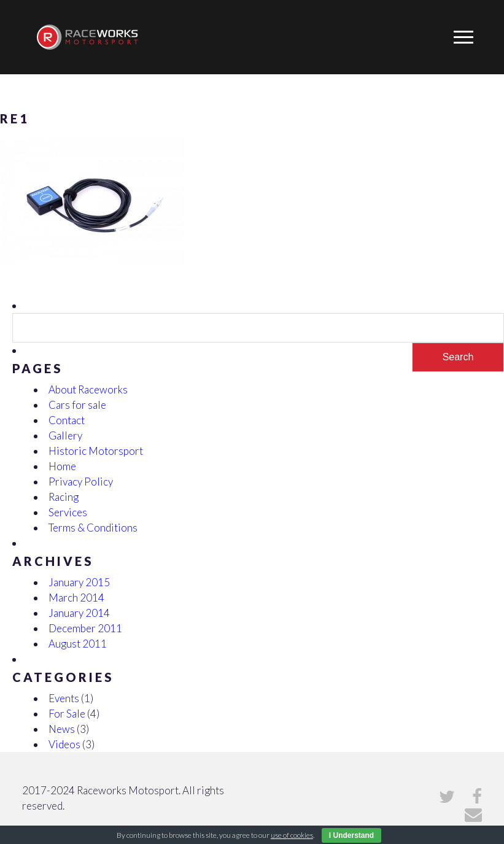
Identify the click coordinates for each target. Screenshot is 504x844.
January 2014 (79, 613)
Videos (64, 744)
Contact (67, 420)
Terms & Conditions (93, 528)
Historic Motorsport (96, 451)
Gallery (65, 436)
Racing (64, 497)
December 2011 (85, 628)
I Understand (351, 835)
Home (62, 466)
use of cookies (292, 835)
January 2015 (79, 582)
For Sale (67, 714)
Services (68, 512)
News (62, 729)
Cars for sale (77, 405)
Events (64, 698)
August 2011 (78, 644)
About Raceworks (88, 389)
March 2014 (76, 598)
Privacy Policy (81, 482)
